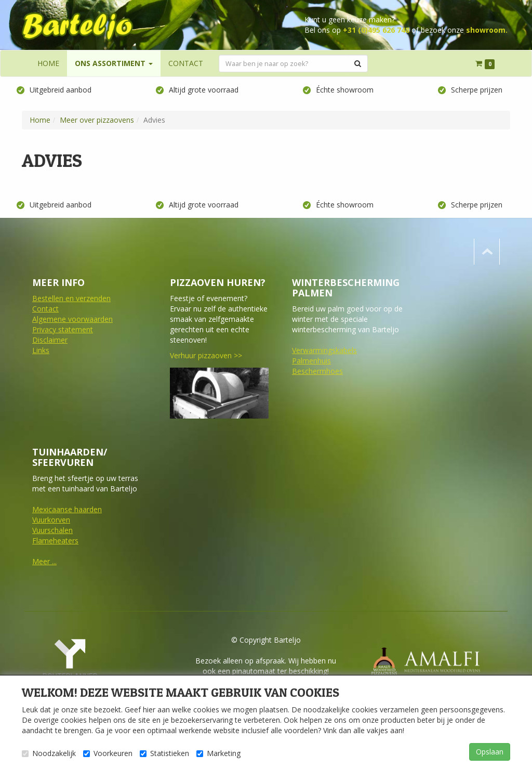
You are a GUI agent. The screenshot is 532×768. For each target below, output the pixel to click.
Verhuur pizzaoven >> (206, 355)
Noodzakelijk (49, 753)
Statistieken (164, 753)
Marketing (218, 753)
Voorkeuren (108, 753)
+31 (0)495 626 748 (376, 30)
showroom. (487, 30)
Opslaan (490, 752)
